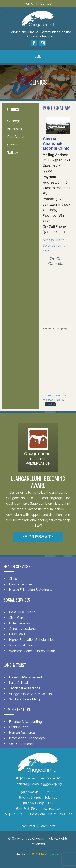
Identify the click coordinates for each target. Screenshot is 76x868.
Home (29, 4)
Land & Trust (19, 683)
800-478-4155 (30, 797)
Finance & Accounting (25, 722)
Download (50, 404)
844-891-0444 (15, 814)
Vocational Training (23, 645)
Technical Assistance (25, 688)
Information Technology (27, 738)
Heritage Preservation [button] (38, 537)
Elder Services (19, 623)
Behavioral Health (22, 612)
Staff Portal (48, 826)
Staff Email (28, 826)
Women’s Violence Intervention (32, 651)
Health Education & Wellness (31, 590)
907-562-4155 (32, 792)
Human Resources (23, 733)
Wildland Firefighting (24, 699)
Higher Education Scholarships (32, 640)
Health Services (21, 584)
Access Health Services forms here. (54, 246)
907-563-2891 (34, 803)
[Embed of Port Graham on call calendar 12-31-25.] (57, 328)
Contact (46, 4)
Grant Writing (19, 727)
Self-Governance (22, 744)
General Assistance (23, 629)
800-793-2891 (27, 808)
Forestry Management (26, 677)
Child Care (17, 618)
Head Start (17, 634)
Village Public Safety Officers (30, 694)
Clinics (14, 579)
